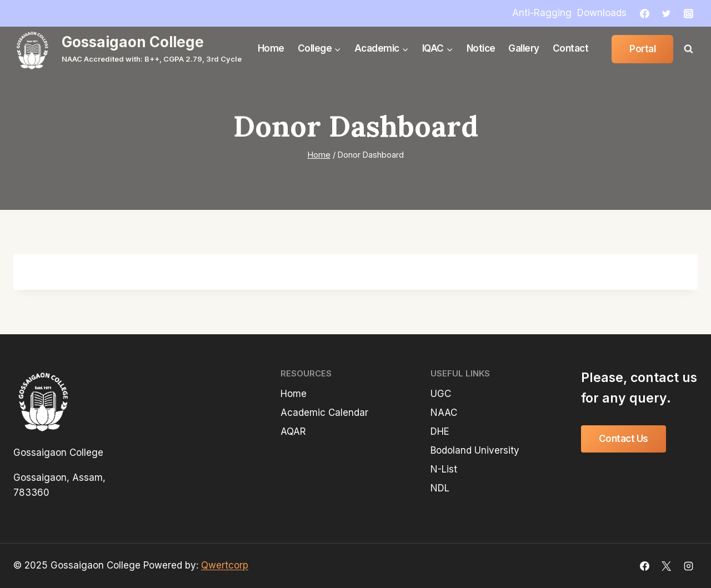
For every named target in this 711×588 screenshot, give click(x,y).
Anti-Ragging (542, 13)
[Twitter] (667, 13)
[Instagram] (688, 13)
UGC (441, 394)
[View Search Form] (688, 49)
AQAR (293, 431)
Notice (481, 48)
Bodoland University (475, 450)
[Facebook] (645, 13)
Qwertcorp (225, 565)
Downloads (602, 13)
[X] (667, 566)
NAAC (444, 413)
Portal (642, 49)
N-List (444, 469)
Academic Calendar (324, 413)
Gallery (524, 48)
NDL (440, 488)
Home (271, 48)
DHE (440, 431)
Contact (571, 48)
